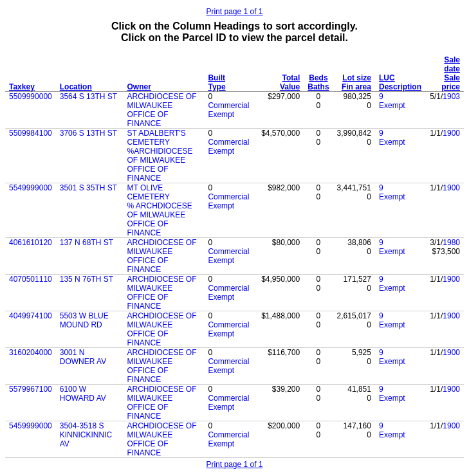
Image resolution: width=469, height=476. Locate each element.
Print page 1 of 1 (234, 12)
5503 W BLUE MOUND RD (84, 320)
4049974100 (31, 316)
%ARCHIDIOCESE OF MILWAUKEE (160, 156)
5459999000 (31, 426)
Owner (139, 87)
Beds (318, 78)
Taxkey (22, 87)
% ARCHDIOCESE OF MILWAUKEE (159, 210)
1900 (451, 133)
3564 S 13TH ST (88, 96)
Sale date (452, 64)
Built (216, 78)
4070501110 (31, 279)
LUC (387, 78)
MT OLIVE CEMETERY (148, 192)
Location (76, 87)
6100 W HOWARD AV (83, 394)
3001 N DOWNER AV (83, 357)
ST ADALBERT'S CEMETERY (156, 138)
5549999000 (31, 188)
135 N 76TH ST (87, 279)
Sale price (451, 82)
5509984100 (31, 133)
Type (216, 87)
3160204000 (31, 352)
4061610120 (31, 243)
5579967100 (31, 389)
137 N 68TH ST (87, 243)
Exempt (392, 105)
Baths (318, 87)
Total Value (290, 82)
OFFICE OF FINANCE (147, 119)
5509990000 (31, 96)
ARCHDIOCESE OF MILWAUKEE (161, 101)
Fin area (356, 87)
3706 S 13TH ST (88, 133)
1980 (451, 243)
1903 (451, 96)
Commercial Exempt (228, 110)
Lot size (357, 78)
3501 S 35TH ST (88, 188)
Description (400, 87)
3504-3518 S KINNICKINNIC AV (86, 435)
